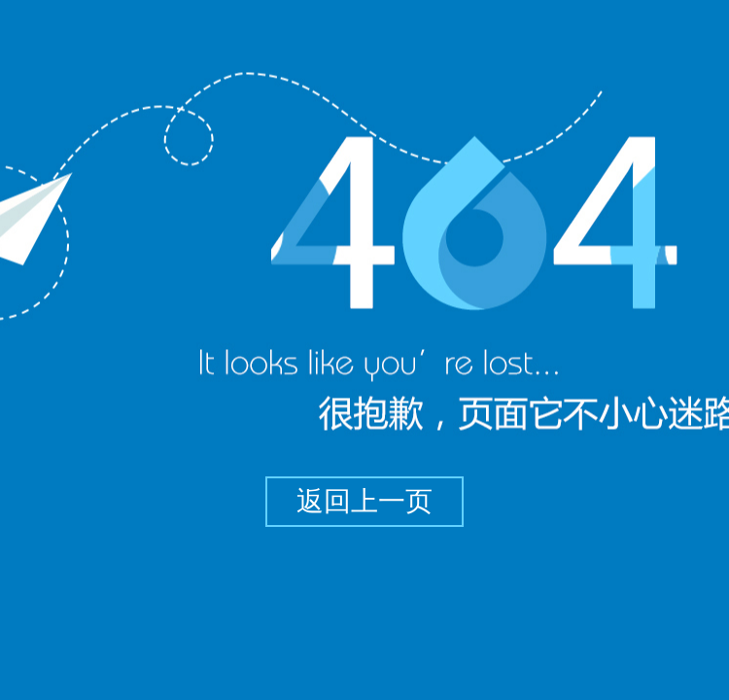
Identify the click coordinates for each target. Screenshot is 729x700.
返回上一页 (364, 501)
